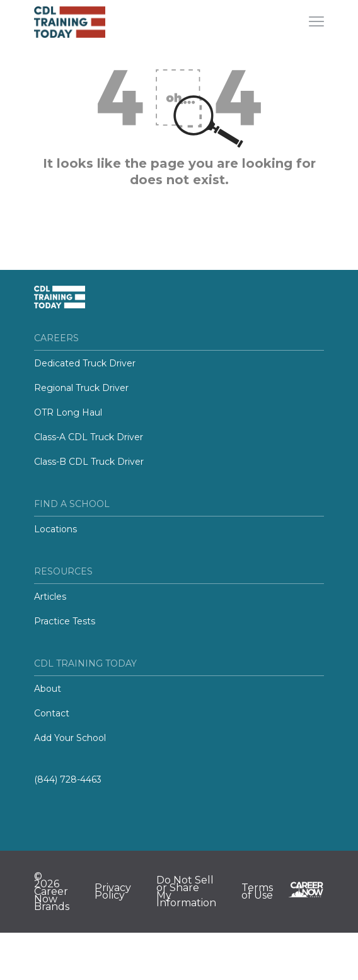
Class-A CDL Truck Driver (89, 437)
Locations (55, 529)
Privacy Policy (113, 892)
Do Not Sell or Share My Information (186, 892)
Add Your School (70, 738)
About (48, 689)
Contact (52, 713)
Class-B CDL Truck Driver (89, 462)
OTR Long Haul (68, 412)
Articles (50, 597)
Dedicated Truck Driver (85, 363)
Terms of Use (257, 892)
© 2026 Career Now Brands (52, 892)
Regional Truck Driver (81, 388)
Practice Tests (65, 621)
